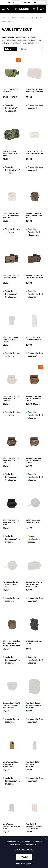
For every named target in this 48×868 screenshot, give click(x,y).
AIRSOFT (14, 18)
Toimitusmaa (27, 2)
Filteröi (10, 49)
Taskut (38, 18)
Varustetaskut (7, 21)
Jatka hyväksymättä (24, 864)
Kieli (9, 2)
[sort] (31, 49)
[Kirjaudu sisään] (34, 9)
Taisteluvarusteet (26, 18)
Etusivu (4, 18)
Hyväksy (24, 857)
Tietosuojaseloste (24, 850)
